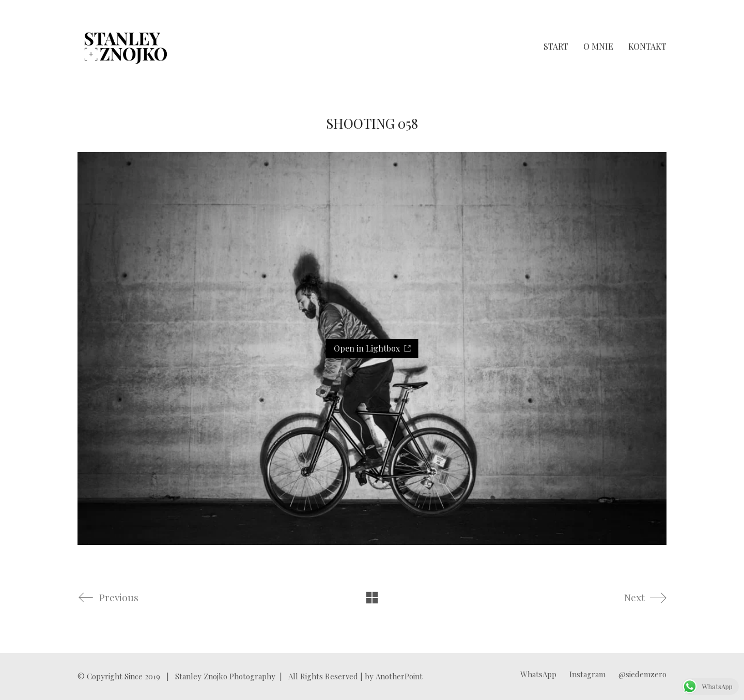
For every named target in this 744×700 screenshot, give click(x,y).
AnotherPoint (399, 676)
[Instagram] (587, 674)
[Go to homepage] (126, 47)
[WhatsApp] (538, 674)
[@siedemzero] (642, 674)
